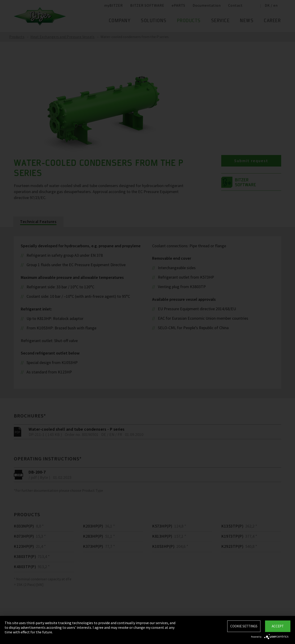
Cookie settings (244, 626)
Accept (278, 626)
